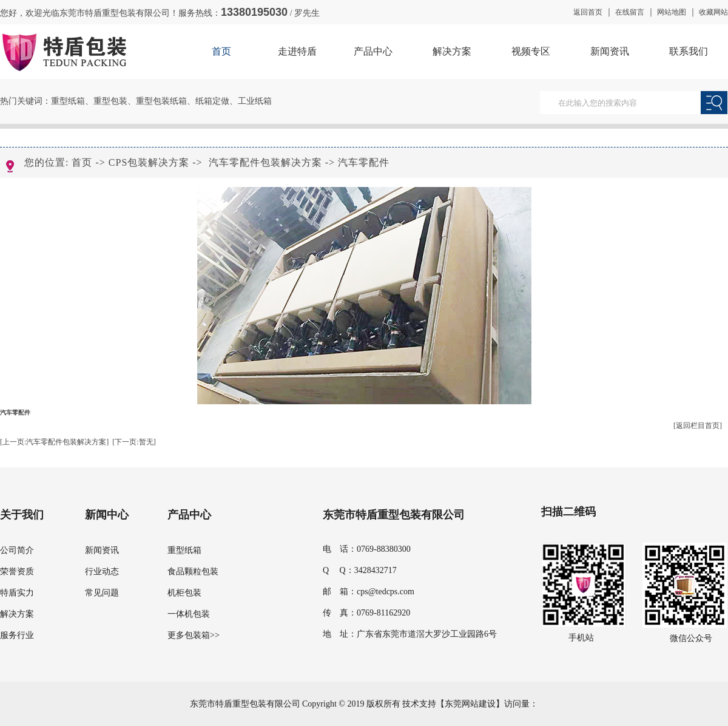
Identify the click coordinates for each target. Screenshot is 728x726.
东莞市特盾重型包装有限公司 (394, 515)
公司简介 (17, 550)
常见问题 (102, 593)
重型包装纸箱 (161, 101)
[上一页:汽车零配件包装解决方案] (54, 442)
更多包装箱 (189, 635)
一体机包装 (189, 614)
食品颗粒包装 (193, 572)
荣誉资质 (17, 572)
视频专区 (531, 51)
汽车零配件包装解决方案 (265, 162)
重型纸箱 (68, 101)
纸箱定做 (212, 101)
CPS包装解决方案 (149, 162)
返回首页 (588, 12)
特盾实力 (17, 593)
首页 (221, 51)
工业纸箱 (255, 101)
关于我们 (22, 515)
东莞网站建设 (470, 704)
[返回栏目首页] (698, 426)
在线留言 (630, 12)
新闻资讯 (610, 51)
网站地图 (672, 12)
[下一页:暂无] (134, 442)
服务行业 (17, 635)
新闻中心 (107, 515)
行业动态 (102, 572)
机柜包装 (184, 593)
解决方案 (452, 51)
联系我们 (689, 51)
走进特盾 (297, 51)
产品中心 (373, 51)
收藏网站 (713, 12)
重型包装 (110, 101)
